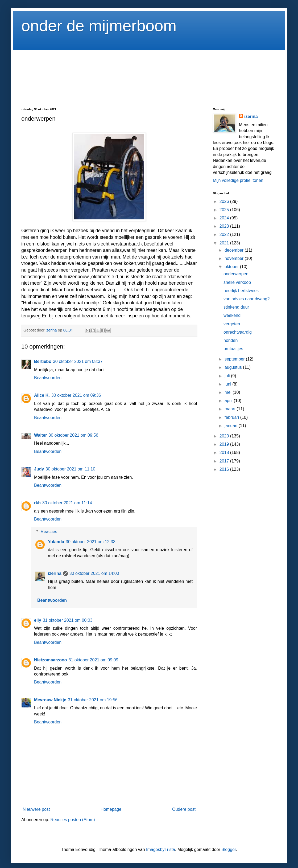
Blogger (229, 849)
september (235, 359)
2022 (225, 234)
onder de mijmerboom (99, 26)
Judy (39, 469)
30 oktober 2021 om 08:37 (78, 361)
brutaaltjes (233, 349)
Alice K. (42, 395)
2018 (225, 453)
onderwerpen (236, 274)
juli (228, 376)
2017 (225, 461)
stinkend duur (236, 307)
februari (232, 417)
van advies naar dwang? (247, 299)
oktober (232, 267)
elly (38, 620)
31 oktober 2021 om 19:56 (93, 700)
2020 (225, 436)
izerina (55, 573)
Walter (40, 435)
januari (231, 426)
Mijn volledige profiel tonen (238, 180)
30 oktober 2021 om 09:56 (73, 435)
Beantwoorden (48, 378)
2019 (225, 444)
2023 (225, 226)
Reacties (49, 532)
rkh (37, 503)
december (235, 250)
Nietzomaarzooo (51, 660)
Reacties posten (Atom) (73, 820)
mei (229, 392)
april (229, 401)
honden (231, 340)
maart (231, 409)
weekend (232, 315)
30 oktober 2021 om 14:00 (94, 573)
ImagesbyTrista (161, 849)
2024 (225, 218)
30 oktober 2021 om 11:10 (70, 469)
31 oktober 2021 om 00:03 (68, 620)
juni (228, 384)
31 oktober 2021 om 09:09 (94, 660)
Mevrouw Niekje (50, 700)
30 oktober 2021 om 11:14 (67, 503)
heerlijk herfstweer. (241, 291)
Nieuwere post (36, 809)
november (235, 258)
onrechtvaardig (238, 332)
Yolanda (56, 542)
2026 (225, 201)
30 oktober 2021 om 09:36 (76, 395)
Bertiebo (43, 361)
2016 (225, 469)
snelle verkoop (237, 282)
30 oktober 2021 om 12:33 (91, 542)
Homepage (111, 809)
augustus (234, 367)
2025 (225, 210)
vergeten (232, 324)
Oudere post (184, 809)
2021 (225, 243)
